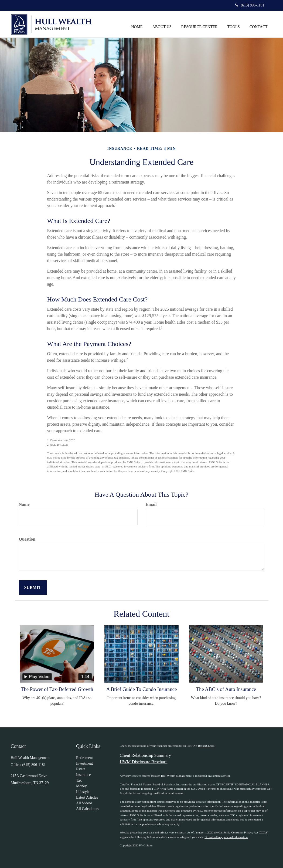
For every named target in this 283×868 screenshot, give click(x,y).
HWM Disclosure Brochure (144, 762)
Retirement (84, 758)
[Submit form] (33, 588)
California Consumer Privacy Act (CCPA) (243, 832)
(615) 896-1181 (250, 5)
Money (81, 786)
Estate (81, 769)
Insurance (83, 775)
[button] (162, 21)
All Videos (84, 803)
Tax (79, 780)
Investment (84, 763)
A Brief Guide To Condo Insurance (142, 689)
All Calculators (88, 809)
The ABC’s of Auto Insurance (226, 689)
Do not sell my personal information (226, 837)
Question (27, 539)
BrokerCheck (206, 746)
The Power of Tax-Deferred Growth (57, 689)
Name (24, 504)
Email (151, 504)
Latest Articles (87, 797)
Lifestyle (83, 792)
